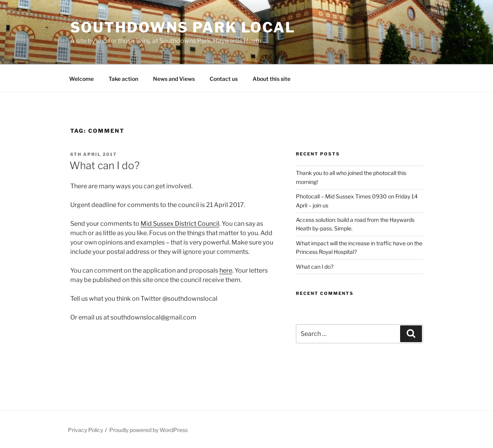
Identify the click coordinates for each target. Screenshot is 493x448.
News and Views (174, 79)
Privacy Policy (85, 430)
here (226, 270)
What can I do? (105, 165)
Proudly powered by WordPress (149, 430)
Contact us (224, 79)
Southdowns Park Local (183, 27)
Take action (123, 79)
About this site (271, 79)
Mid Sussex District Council (180, 224)
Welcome (81, 79)
